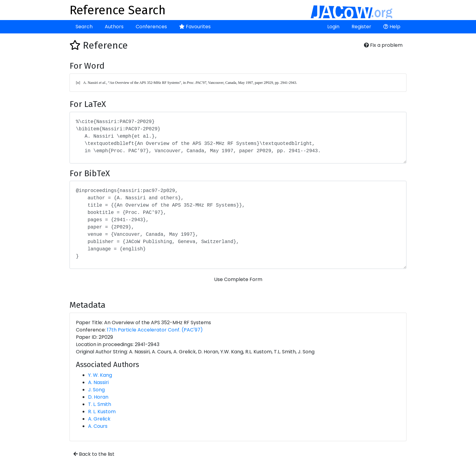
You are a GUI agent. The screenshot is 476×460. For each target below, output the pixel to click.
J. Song (96, 390)
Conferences (151, 27)
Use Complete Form (238, 279)
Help (392, 27)
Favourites (195, 27)
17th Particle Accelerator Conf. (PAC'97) (155, 330)
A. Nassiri (98, 382)
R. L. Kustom (102, 412)
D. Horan (98, 397)
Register (361, 27)
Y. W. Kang (100, 375)
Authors (114, 27)
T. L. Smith (100, 404)
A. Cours (98, 426)
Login (333, 27)
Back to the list (94, 454)
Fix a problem (383, 45)
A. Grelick (99, 419)
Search (84, 27)
